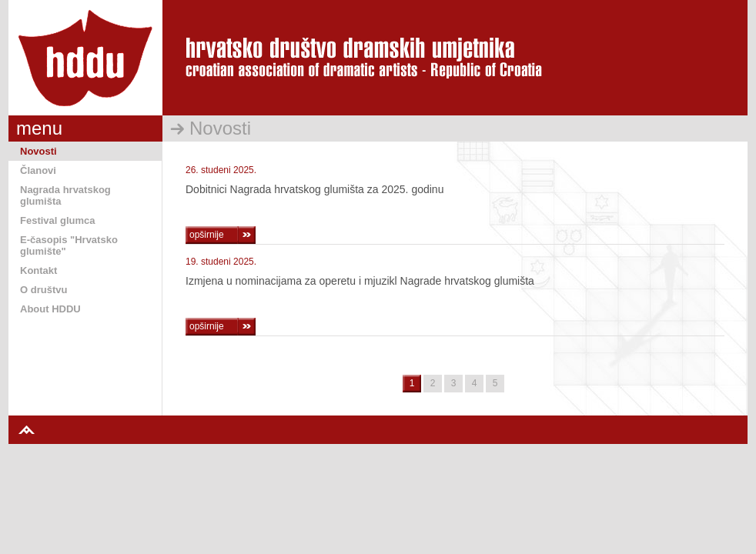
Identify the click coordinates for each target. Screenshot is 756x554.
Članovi (38, 170)
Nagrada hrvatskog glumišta (65, 195)
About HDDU (50, 309)
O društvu (43, 290)
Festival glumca (58, 220)
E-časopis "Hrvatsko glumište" (69, 245)
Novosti (38, 151)
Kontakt (38, 270)
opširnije (207, 235)
